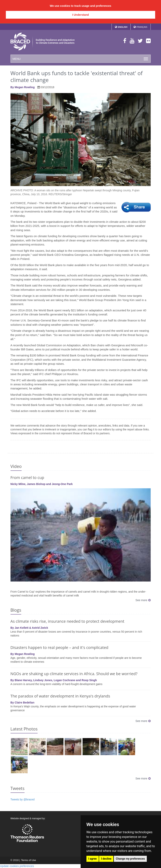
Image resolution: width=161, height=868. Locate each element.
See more (143, 600)
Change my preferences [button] (130, 859)
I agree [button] (93, 859)
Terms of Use (29, 860)
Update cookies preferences (17, 866)
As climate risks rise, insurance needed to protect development (67, 621)
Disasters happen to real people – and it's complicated (59, 647)
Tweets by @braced (23, 799)
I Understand (81, 15)
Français (142, 27)
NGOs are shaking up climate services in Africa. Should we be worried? (74, 674)
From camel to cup (27, 478)
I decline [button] (106, 859)
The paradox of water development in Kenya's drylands (60, 696)
